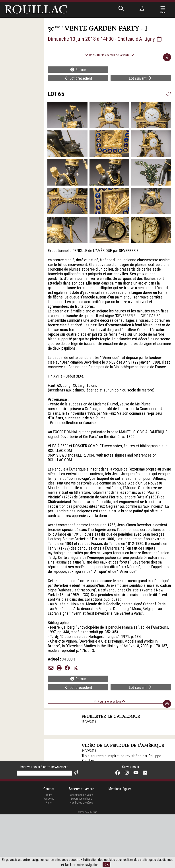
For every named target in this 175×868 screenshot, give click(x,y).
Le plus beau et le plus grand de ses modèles (118, 793)
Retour (78, 70)
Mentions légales (120, 843)
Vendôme (49, 852)
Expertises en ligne (81, 852)
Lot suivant (141, 78)
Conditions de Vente (81, 848)
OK (107, 865)
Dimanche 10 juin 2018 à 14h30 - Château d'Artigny (105, 39)
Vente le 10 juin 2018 (95, 787)
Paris (49, 856)
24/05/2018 (89, 751)
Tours (49, 848)
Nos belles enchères (81, 856)
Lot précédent (78, 78)
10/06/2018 (89, 722)
